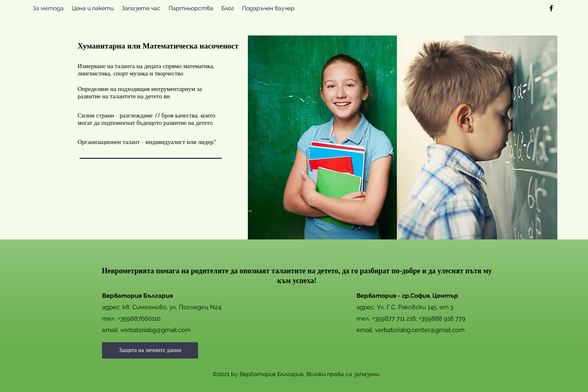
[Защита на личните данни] (150, 350)
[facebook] (551, 8)
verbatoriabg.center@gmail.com (420, 330)
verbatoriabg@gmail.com (156, 330)
